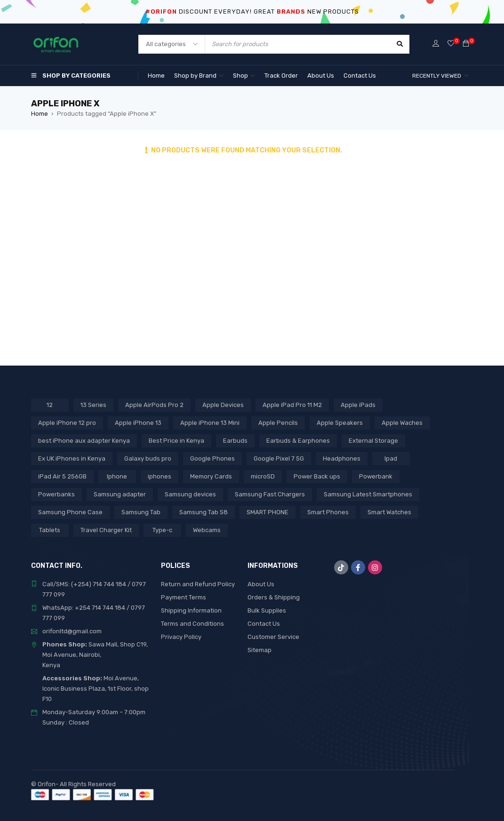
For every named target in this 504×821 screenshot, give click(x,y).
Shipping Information (191, 610)
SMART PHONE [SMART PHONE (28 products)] (268, 512)
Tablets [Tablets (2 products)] (50, 530)
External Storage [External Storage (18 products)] (373, 441)
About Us (261, 584)
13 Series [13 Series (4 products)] (93, 405)
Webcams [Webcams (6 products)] (207, 530)
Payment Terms (184, 597)
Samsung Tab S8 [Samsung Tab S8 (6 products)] (204, 512)
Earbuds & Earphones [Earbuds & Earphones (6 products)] (298, 441)
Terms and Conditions (192, 624)
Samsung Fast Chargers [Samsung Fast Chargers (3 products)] (270, 494)
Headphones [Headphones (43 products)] (342, 458)
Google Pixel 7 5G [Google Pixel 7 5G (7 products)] (279, 458)
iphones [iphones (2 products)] (160, 476)
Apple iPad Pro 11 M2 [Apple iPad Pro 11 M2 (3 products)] (292, 405)
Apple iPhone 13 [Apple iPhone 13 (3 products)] (138, 423)
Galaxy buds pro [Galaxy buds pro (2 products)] (148, 458)
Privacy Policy (181, 637)
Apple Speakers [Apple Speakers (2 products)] (340, 423)
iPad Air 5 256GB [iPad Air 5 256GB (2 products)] (62, 476)
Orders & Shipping (274, 597)
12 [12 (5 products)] (50, 405)
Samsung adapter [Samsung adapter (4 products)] (120, 494)
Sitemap (260, 650)
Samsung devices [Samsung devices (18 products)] (190, 494)
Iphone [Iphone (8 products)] (117, 476)
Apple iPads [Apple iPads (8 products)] (358, 405)
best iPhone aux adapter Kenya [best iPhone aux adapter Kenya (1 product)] (84, 441)
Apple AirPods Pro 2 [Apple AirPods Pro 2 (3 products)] (154, 405)
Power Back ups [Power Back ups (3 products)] (317, 476)
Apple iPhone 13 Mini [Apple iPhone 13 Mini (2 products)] (210, 423)
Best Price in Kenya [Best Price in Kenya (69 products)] (176, 441)
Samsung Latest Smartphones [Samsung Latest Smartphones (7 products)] (368, 494)
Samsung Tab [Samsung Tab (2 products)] (141, 512)
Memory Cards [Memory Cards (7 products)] (211, 476)
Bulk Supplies (267, 610)
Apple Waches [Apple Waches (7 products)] (402, 423)
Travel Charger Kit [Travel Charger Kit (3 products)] (106, 530)
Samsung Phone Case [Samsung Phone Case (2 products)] (70, 512)
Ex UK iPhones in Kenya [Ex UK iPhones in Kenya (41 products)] (72, 458)
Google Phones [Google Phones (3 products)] (212, 458)
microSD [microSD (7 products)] (263, 476)
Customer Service (273, 637)
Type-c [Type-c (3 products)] (162, 530)
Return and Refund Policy (198, 584)
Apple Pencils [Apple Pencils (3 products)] (278, 423)
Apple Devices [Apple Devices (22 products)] (223, 405)
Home (40, 114)
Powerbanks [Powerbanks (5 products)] (56, 494)
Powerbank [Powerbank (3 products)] (376, 476)
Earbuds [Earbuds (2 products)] (235, 441)
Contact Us (264, 624)
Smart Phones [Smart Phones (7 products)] (328, 512)
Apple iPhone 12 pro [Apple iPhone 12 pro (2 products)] (67, 423)
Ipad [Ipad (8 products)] (391, 458)
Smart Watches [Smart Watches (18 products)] (389, 512)
